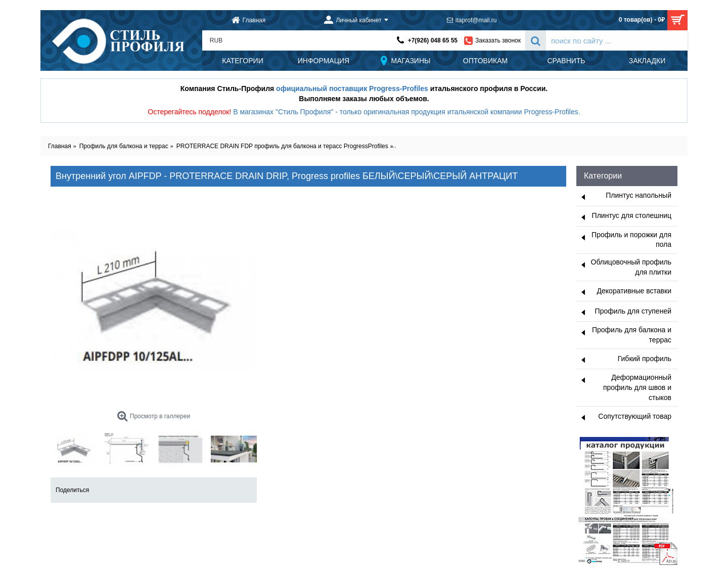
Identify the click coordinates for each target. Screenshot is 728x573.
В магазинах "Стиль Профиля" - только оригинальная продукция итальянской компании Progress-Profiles (406, 112)
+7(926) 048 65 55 (433, 40)
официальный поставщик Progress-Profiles (352, 89)
